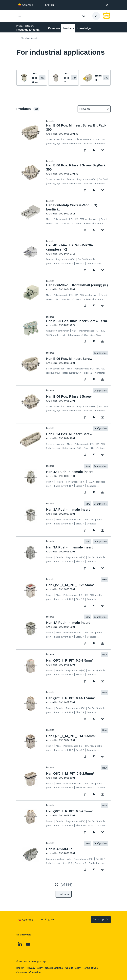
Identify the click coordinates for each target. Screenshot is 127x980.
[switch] (86, 150)
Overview (54, 28)
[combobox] (92, 109)
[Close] (107, 5)
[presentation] (47, 5)
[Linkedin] (20, 944)
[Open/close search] (84, 16)
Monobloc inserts (27, 38)
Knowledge (84, 28)
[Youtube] (28, 944)
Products (68, 28)
